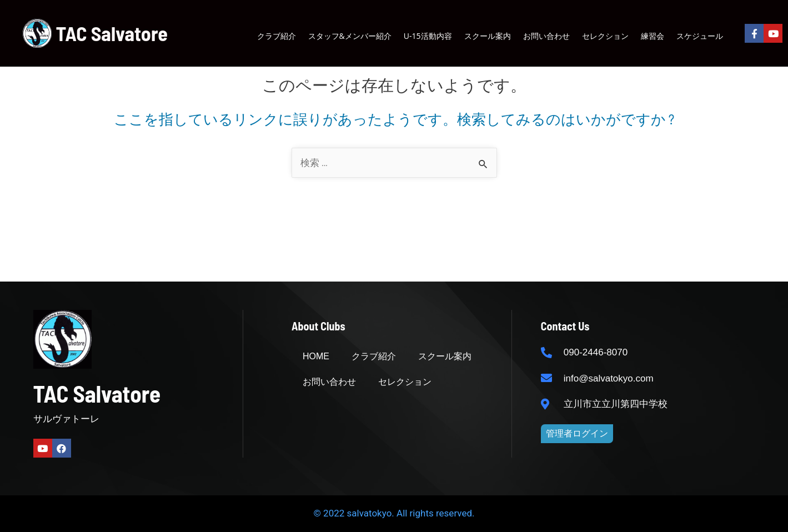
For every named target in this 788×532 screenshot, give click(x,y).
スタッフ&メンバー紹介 (350, 36)
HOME (316, 356)
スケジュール (700, 36)
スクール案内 (488, 36)
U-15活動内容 (428, 36)
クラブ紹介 (277, 36)
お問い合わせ (546, 36)
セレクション (605, 36)
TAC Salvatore (112, 33)
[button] (577, 434)
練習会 (653, 36)
